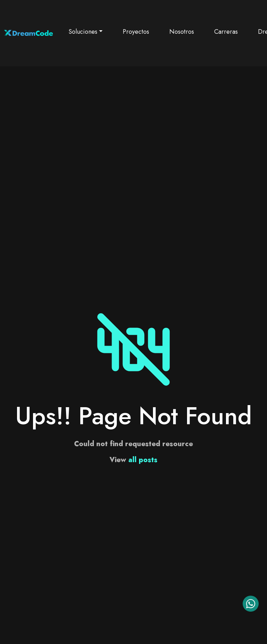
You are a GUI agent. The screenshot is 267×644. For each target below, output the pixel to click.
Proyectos (136, 32)
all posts (143, 460)
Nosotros (182, 32)
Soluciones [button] (83, 32)
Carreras (226, 32)
